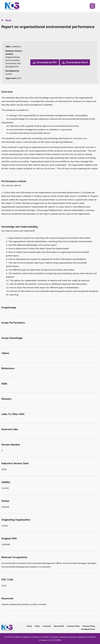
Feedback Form (88, 629)
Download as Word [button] (77, 62)
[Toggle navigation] (92, 6)
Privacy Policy (89, 626)
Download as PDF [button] (47, 62)
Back (8, 20)
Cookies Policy (73, 626)
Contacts (47, 626)
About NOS (59, 626)
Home (29, 626)
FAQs (37, 626)
